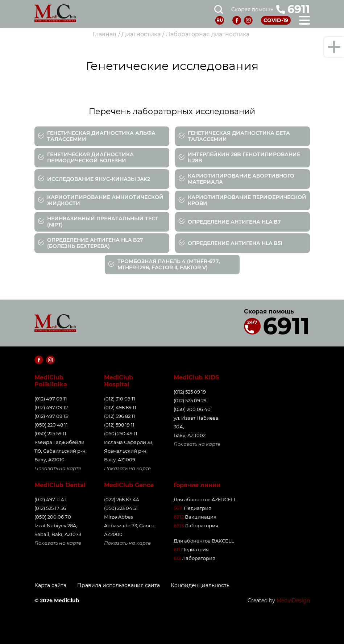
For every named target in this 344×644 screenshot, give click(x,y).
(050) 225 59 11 (50, 433)
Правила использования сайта (119, 585)
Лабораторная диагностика (208, 34)
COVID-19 (276, 20)
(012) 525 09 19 (190, 392)
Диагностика (141, 34)
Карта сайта (50, 585)
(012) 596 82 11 (120, 416)
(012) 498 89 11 (120, 407)
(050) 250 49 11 (121, 433)
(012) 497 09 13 (51, 416)
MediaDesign (293, 601)
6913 (179, 525)
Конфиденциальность (200, 585)
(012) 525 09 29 (190, 400)
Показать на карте (58, 468)
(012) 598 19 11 (119, 425)
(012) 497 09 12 (51, 407)
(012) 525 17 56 (50, 508)
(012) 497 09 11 (51, 399)
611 (177, 549)
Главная (105, 34)
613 (177, 558)
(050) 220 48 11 (51, 425)
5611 (178, 508)
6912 (179, 517)
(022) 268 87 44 (122, 499)
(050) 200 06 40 (192, 409)
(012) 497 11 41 (50, 499)
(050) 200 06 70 (53, 517)
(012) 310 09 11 (120, 399)
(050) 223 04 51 (121, 508)
